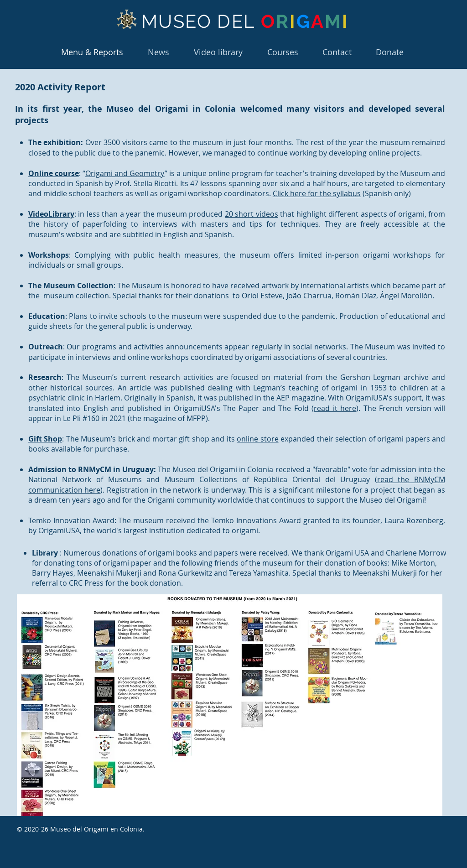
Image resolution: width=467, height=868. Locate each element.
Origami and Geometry (125, 173)
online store (257, 439)
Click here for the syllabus (317, 193)
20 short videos (252, 214)
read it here (335, 408)
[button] (283, 52)
